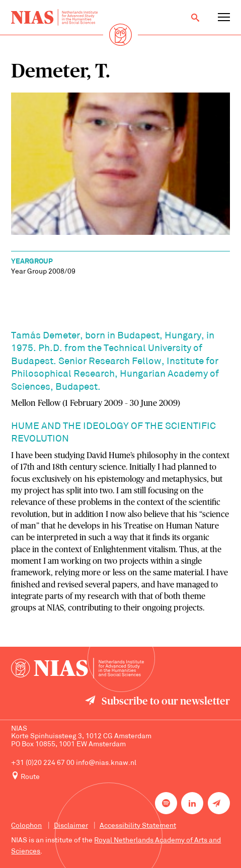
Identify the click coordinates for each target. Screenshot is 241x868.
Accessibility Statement (138, 826)
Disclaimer (71, 826)
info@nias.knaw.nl (106, 763)
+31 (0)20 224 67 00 (43, 763)
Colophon (26, 826)
